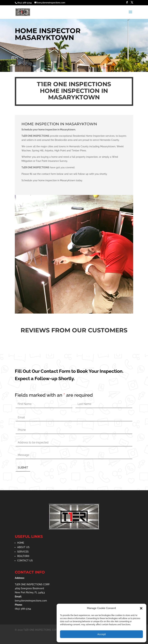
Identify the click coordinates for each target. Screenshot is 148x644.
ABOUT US (23, 547)
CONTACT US (25, 561)
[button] (141, 608)
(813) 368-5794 (24, 3)
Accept (102, 634)
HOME (21, 543)
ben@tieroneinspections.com (31, 601)
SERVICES (23, 552)
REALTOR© (23, 556)
